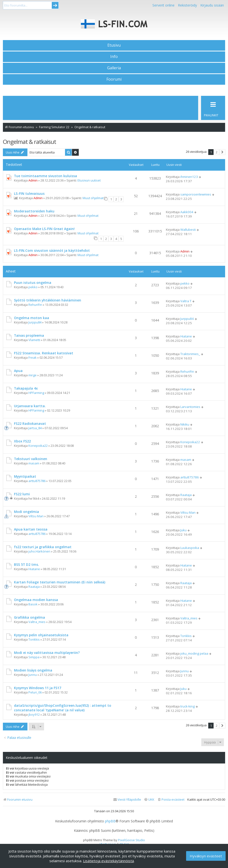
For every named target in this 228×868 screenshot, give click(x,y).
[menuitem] (171, 800)
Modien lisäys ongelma (33, 670)
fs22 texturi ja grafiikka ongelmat (43, 547)
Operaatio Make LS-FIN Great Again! (44, 229)
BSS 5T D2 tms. (26, 564)
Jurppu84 (35, 322)
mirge (33, 375)
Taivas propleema (29, 335)
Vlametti (34, 340)
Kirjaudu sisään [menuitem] (212, 5)
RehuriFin (35, 305)
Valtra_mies (37, 622)
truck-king (188, 706)
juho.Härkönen (39, 551)
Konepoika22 (38, 446)
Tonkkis (34, 639)
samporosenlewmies (196, 194)
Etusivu (114, 45)
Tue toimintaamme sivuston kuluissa (46, 176)
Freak (33, 357)
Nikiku (185, 424)
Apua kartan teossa (31, 529)
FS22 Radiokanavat (30, 423)
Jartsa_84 (35, 428)
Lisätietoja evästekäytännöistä (108, 861)
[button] (222, 152)
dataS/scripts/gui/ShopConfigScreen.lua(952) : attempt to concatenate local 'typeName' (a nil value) (63, 708)
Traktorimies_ (190, 354)
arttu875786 (37, 481)
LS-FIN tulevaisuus (29, 193)
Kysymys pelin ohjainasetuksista (41, 635)
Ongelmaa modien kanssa (36, 600)
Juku (183, 530)
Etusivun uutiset (89, 180)
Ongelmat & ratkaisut (29, 142)
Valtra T (186, 301)
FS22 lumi (22, 494)
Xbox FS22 (22, 441)
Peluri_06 (35, 692)
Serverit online (163, 5)
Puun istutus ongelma (33, 283)
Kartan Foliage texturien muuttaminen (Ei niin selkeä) (60, 582)
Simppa (34, 657)
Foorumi (114, 79)
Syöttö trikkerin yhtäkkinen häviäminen (48, 300)
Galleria (114, 68)
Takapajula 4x (26, 388)
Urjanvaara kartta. (30, 406)
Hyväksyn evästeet (206, 856)
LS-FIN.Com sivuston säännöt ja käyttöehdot (52, 250)
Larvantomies (190, 407)
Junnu (33, 675)
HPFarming (36, 393)
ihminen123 (189, 177)
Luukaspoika (190, 548)
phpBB (110, 821)
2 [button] (217, 152)
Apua (18, 371)
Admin (33, 180)
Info (114, 56)
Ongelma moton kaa (32, 318)
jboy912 (34, 714)
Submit (55, 5)
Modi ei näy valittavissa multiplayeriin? (47, 653)
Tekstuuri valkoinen (31, 459)
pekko (33, 287)
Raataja (186, 495)
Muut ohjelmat (93, 198)
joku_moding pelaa (194, 653)
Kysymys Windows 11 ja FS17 (38, 688)
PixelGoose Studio (131, 840)
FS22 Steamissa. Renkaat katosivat (44, 353)
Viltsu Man (36, 516)
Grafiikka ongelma (29, 617)
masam (34, 463)
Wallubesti (188, 230)
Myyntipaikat (25, 476)
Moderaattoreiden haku (34, 211)
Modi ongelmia (26, 512)
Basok (33, 604)
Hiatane (186, 336)
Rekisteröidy (187, 5)
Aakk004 (187, 212)
